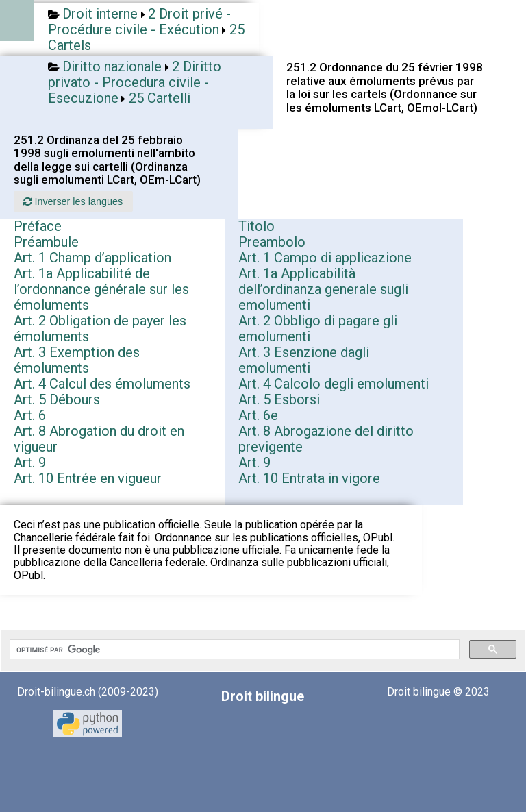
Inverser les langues (73, 201)
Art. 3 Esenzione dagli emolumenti (304, 360)
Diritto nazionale (112, 66)
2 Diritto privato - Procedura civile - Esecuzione (135, 82)
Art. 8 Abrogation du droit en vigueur (99, 439)
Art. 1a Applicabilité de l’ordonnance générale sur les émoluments (101, 289)
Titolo (256, 226)
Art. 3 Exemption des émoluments (77, 360)
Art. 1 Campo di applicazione (325, 258)
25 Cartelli (160, 98)
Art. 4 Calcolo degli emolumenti (334, 384)
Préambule (46, 242)
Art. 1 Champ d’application (92, 258)
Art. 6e (258, 415)
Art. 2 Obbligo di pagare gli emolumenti (318, 329)
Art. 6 (30, 415)
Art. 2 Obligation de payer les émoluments (100, 329)
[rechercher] (233, 650)
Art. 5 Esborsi (279, 399)
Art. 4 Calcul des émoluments (102, 384)
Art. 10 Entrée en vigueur (88, 478)
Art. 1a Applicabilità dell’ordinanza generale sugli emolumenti (323, 289)
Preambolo (272, 242)
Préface (38, 226)
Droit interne (100, 14)
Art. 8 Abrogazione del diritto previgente (326, 439)
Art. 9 (30, 463)
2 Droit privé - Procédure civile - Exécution (139, 22)
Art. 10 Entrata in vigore (309, 478)
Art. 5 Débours (57, 399)
